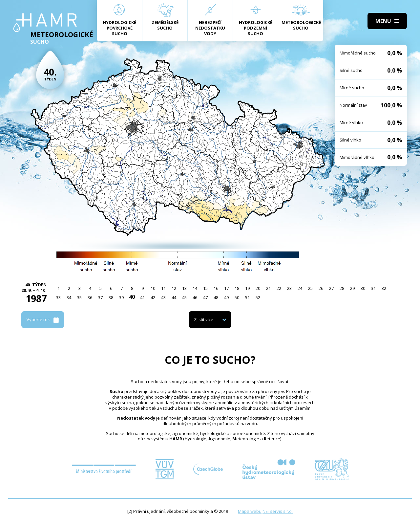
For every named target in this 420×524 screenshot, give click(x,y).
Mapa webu (250, 511)
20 (258, 288)
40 (132, 297)
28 (342, 288)
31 (373, 288)
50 (237, 297)
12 (174, 288)
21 (268, 288)
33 (58, 297)
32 (384, 288)
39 (121, 297)
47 (205, 297)
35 (79, 297)
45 (184, 297)
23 (289, 288)
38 (111, 297)
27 (331, 288)
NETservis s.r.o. (278, 511)
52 (258, 297)
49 (226, 297)
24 (300, 288)
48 (216, 297)
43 (163, 297)
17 (226, 288)
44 (174, 297)
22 (279, 288)
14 (195, 288)
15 (205, 288)
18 (237, 288)
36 (90, 297)
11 (163, 288)
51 (247, 297)
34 (69, 297)
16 (216, 288)
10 (153, 288)
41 (142, 297)
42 (153, 297)
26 (321, 288)
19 (247, 288)
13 (184, 288)
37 (100, 297)
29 (352, 288)
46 (195, 297)
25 (310, 288)
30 (363, 288)
